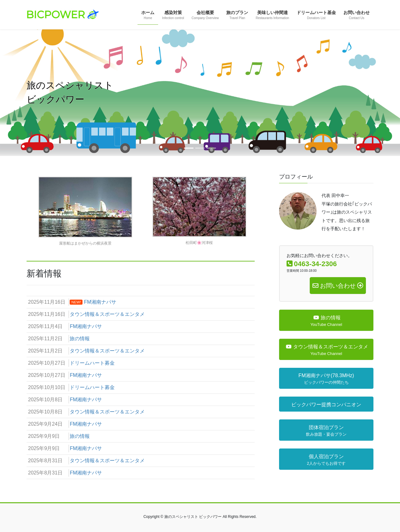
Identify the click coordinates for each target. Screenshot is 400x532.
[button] (30, 93)
